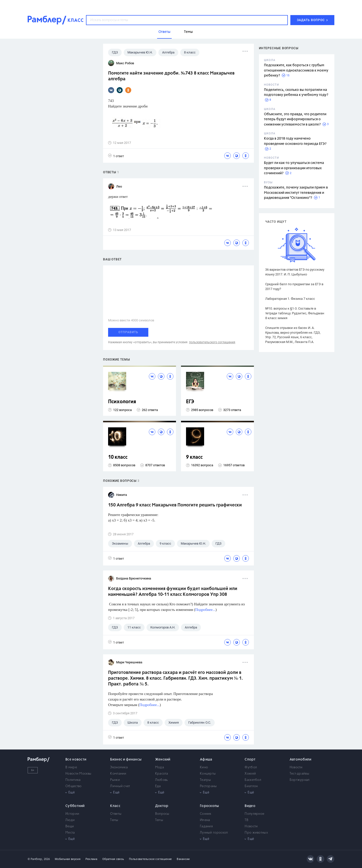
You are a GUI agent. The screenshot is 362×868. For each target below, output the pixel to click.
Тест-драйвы (299, 774)
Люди (70, 820)
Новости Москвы (78, 774)
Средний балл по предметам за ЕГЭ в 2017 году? (294, 286)
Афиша (206, 760)
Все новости (76, 760)
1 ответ (116, 156)
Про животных (256, 833)
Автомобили (301, 760)
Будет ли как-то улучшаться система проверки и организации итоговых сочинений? (294, 168)
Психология (122, 402)
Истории (72, 814)
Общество (73, 786)
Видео (250, 806)
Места (70, 833)
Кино (204, 767)
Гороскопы (210, 806)
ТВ (246, 820)
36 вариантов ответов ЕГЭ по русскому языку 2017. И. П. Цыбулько (295, 272)
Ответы (116, 814)
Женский (163, 760)
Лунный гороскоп (214, 833)
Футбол (251, 767)
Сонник (206, 814)
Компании (118, 774)
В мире (71, 767)
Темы (114, 820)
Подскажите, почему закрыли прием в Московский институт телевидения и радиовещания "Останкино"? (296, 193)
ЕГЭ (190, 402)
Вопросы (162, 814)
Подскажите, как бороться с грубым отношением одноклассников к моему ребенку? (296, 70)
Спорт (250, 760)
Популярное (254, 814)
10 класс (118, 457)
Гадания (206, 826)
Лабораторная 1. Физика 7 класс (290, 299)
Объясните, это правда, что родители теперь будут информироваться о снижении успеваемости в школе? (295, 119)
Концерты (208, 774)
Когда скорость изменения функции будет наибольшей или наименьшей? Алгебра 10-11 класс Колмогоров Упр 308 (173, 592)
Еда (158, 786)
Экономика (119, 767)
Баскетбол (253, 780)
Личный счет (120, 786)
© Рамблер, (35, 859)
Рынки (115, 780)
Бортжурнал (300, 780)
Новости (296, 767)
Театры (206, 780)
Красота (162, 774)
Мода (160, 767)
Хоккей (250, 774)
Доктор (162, 806)
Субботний (75, 806)
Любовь (162, 780)
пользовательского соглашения (212, 342)
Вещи (70, 826)
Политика (73, 780)
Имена (205, 820)
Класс (115, 806)
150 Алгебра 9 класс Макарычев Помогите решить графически (175, 505)
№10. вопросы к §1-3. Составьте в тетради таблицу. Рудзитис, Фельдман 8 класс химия (295, 313)
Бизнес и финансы (126, 760)
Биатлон (251, 786)
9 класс (194, 457)
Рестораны (208, 786)
